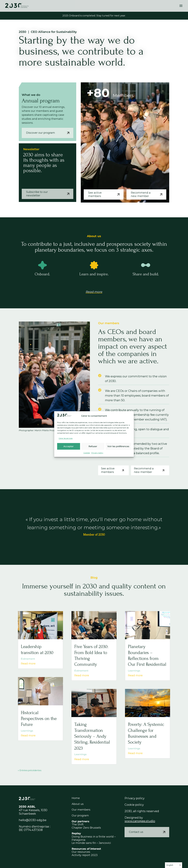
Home (76, 798)
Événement (28, 659)
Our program (80, 816)
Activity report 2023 (85, 855)
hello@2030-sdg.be (33, 820)
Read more (94, 292)
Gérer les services (66, 438)
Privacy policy (97, 453)
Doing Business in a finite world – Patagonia (94, 838)
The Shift (78, 824)
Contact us (148, 832)
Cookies (87, 453)
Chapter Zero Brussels (86, 828)
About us (78, 804)
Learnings (27, 731)
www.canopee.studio (140, 821)
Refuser (93, 446)
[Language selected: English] (174, 865)
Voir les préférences (118, 446)
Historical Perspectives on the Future (39, 719)
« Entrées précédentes (30, 770)
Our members (81, 810)
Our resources (81, 852)
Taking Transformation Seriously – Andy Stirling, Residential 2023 (92, 736)
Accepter (69, 446)
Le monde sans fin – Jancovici (91, 843)
